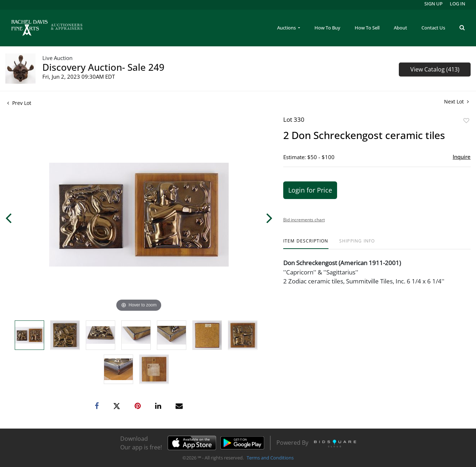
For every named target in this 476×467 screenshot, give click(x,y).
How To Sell (367, 28)
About (400, 28)
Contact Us (433, 28)
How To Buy (327, 28)
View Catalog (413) (435, 69)
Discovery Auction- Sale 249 (103, 67)
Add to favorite (466, 121)
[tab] (306, 244)
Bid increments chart (304, 220)
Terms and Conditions (270, 458)
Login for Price (310, 190)
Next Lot (456, 101)
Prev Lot (19, 103)
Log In (458, 4)
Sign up (433, 4)
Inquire (462, 157)
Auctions (287, 28)
